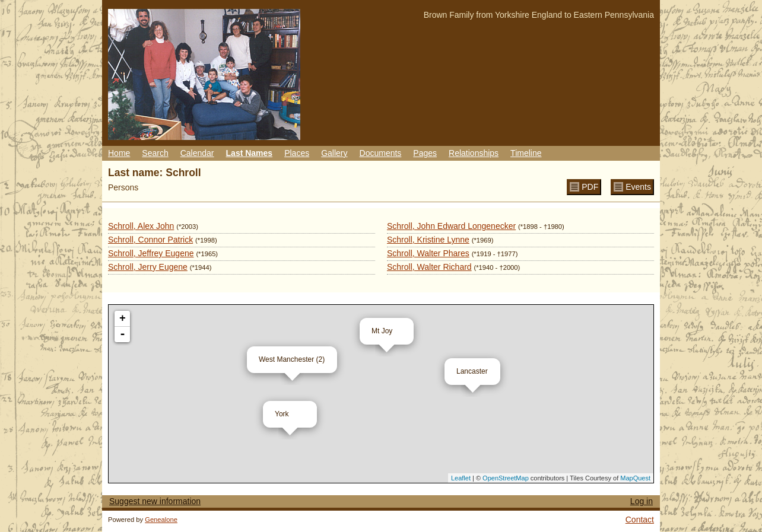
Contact (640, 520)
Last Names (250, 153)
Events (638, 187)
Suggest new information (155, 501)
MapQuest (635, 478)
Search (155, 153)
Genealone (161, 520)
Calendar (197, 153)
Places (297, 153)
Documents (381, 153)
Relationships (474, 153)
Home (119, 153)
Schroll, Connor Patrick (150, 240)
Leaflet (461, 478)
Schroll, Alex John (141, 226)
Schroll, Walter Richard (429, 267)
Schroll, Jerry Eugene (148, 267)
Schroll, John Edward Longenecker (451, 226)
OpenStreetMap (506, 478)
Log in (642, 501)
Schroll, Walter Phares (428, 253)
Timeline (526, 153)
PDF (590, 187)
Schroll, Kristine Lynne (428, 240)
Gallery (334, 153)
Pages (425, 153)
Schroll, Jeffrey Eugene (151, 253)
